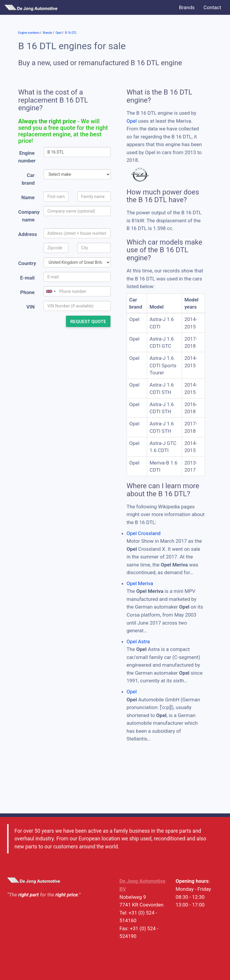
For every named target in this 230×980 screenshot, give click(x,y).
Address (28, 234)
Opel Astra (138, 641)
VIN (30, 307)
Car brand (28, 179)
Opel (132, 121)
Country (27, 263)
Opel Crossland (144, 533)
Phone (27, 292)
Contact (212, 7)
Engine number (27, 157)
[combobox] (51, 291)
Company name (29, 216)
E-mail (27, 278)
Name (28, 197)
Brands (187, 7)
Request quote (88, 322)
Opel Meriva (140, 583)
